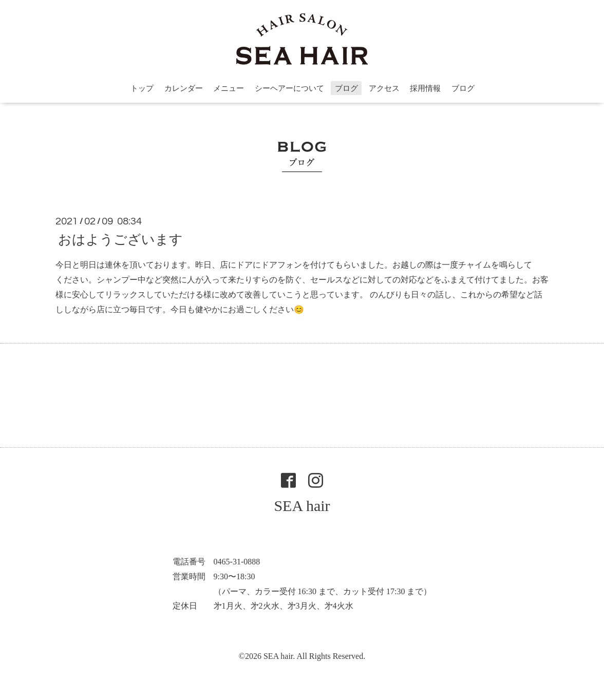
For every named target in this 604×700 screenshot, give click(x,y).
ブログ (346, 88)
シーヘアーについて (289, 88)
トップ (142, 88)
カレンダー (184, 88)
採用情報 (425, 88)
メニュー (229, 88)
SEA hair (302, 506)
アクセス (384, 88)
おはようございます (120, 240)
